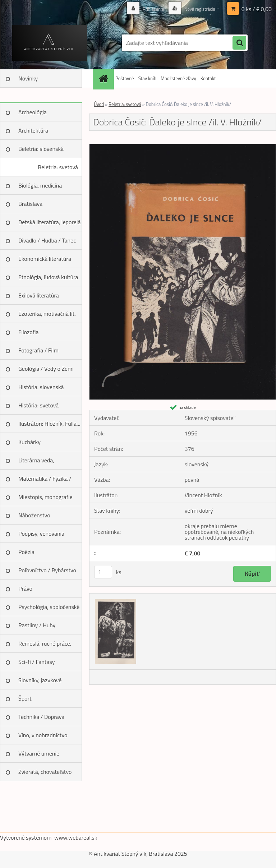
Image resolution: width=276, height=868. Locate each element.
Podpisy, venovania (41, 534)
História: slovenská (41, 387)
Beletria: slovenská (41, 149)
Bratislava (30, 204)
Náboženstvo (34, 515)
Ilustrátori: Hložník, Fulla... (49, 424)
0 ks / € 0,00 (257, 9)
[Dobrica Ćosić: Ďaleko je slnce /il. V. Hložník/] (183, 147)
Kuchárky (29, 442)
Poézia (26, 552)
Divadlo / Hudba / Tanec (47, 240)
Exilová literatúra (39, 295)
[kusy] (103, 572)
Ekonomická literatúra (45, 259)
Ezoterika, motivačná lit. (47, 314)
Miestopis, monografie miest (45, 499)
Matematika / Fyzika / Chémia (45, 481)
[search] (239, 43)
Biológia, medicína (40, 185)
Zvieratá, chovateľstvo (45, 772)
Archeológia (33, 112)
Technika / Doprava (41, 717)
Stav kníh (147, 78)
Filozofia (29, 332)
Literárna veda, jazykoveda (36, 463)
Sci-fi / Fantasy (37, 662)
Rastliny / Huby (37, 625)
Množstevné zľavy (178, 78)
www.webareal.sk (76, 837)
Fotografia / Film (38, 350)
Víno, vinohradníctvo (43, 735)
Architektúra (33, 130)
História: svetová (38, 405)
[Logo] (49, 43)
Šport (25, 698)
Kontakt (208, 78)
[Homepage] (104, 79)
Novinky (28, 78)
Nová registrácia (198, 9)
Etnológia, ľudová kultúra (48, 277)
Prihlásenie (149, 9)
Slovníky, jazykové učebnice (40, 683)
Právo (25, 588)
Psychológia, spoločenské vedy (49, 609)
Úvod (99, 104)
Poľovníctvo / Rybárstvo (47, 570)
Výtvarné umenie (39, 753)
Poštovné (125, 78)
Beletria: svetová (58, 167)
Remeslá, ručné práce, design (45, 646)
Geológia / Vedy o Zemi (46, 369)
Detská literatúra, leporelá (50, 222)
